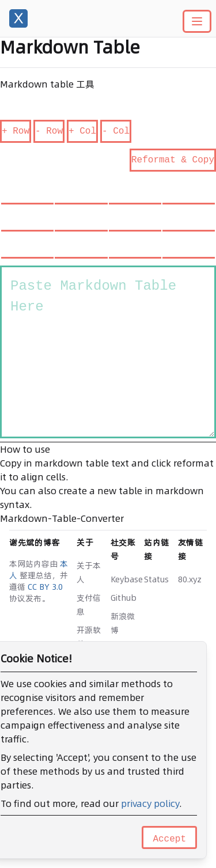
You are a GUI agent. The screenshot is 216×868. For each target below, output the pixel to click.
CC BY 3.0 (45, 587)
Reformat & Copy (173, 160)
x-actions (126, 770)
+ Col (82, 131)
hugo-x (126, 758)
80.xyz (190, 579)
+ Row (16, 131)
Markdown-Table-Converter (62, 518)
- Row (49, 131)
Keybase (127, 579)
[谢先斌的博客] (18, 18)
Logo (87, 662)
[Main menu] (197, 21)
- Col (116, 131)
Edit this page (36, 816)
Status (156, 579)
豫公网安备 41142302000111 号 (74, 793)
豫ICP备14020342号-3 (50, 781)
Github (124, 598)
